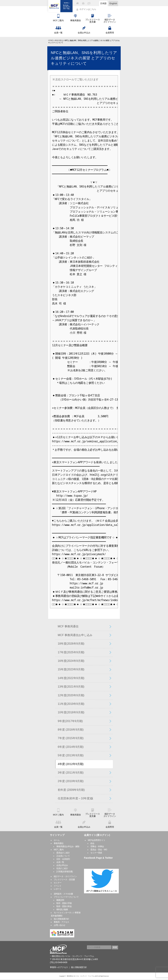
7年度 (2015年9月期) (71, 738)
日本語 (103, 3)
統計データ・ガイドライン (65, 876)
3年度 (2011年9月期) (71, 773)
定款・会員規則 (63, 859)
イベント (58, 886)
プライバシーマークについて (66, 897)
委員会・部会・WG (99, 850)
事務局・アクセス (61, 922)
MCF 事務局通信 (68, 626)
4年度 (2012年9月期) (71, 764)
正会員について (63, 856)
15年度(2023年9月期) (71, 669)
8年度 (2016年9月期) (71, 730)
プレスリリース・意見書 (64, 880)
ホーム (57, 840)
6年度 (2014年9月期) (71, 747)
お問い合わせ (59, 925)
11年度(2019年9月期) (71, 704)
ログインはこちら (88, 9)
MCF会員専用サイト (97, 840)
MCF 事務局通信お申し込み (75, 635)
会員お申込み (62, 865)
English (113, 3)
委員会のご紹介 (63, 853)
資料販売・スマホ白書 (63, 894)
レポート (58, 889)
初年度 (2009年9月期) (71, 790)
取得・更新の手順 (64, 903)
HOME (51, 40)
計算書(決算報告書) (65, 872)
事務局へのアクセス (59, 967)
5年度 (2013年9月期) (71, 755)
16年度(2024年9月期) (71, 661)
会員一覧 (60, 862)
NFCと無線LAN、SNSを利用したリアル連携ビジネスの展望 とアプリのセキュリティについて (84, 58)
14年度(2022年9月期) (71, 678)
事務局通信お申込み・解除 (68, 846)
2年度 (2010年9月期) (71, 781)
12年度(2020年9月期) (71, 695)
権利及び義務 (62, 910)
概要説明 (60, 900)
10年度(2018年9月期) (71, 712)
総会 (92, 843)
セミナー (58, 883)
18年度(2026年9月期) (71, 644)
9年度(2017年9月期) (70, 721)
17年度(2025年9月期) (71, 652)
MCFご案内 (59, 850)
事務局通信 (59, 40)
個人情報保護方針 (61, 919)
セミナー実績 (96, 853)
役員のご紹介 (62, 868)
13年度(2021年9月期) (71, 687)
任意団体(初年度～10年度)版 (75, 798)
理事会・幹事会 (97, 846)
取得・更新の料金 (64, 906)
